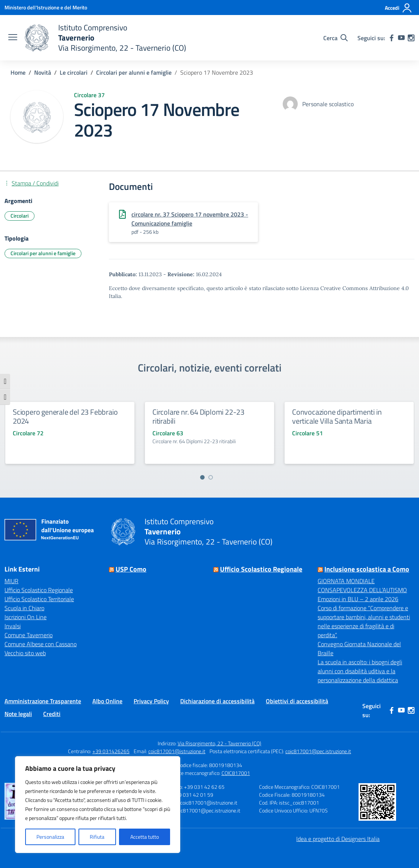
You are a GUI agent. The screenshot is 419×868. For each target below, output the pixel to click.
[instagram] (411, 38)
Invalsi (13, 626)
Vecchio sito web (25, 653)
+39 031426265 (111, 751)
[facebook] (392, 38)
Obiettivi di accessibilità (297, 701)
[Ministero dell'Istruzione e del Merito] (46, 7)
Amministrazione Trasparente (43, 701)
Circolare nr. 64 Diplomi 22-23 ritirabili (198, 416)
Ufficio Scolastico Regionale (39, 590)
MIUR (11, 581)
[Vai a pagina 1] (202, 477)
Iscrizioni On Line (26, 617)
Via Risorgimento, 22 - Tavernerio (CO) (219, 743)
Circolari (20, 216)
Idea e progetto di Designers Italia (338, 839)
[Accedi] (399, 8)
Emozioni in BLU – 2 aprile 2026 (358, 599)
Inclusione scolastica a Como (367, 569)
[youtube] (401, 38)
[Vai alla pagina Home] (18, 72)
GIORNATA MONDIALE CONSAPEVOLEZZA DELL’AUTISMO (362, 585)
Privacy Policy (151, 701)
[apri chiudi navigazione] (13, 38)
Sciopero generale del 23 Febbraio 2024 (65, 416)
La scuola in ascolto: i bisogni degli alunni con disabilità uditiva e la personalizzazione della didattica (360, 671)
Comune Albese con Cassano (41, 644)
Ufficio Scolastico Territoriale (39, 599)
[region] (98, 805)
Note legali (18, 714)
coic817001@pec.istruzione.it (318, 751)
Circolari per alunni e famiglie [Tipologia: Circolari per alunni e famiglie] (43, 253)
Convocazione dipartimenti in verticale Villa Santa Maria (337, 416)
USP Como (131, 569)
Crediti (52, 714)
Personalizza (50, 837)
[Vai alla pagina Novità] (43, 72)
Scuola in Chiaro (24, 608)
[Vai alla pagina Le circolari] (74, 72)
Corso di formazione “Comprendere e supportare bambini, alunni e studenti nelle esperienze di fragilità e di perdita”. (364, 621)
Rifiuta (97, 837)
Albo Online (107, 701)
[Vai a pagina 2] (211, 477)
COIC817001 (236, 773)
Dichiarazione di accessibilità (217, 701)
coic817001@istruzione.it (177, 751)
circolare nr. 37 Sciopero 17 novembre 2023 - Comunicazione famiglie (190, 219)
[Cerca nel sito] (335, 38)
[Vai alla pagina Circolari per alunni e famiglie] (134, 72)
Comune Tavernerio (29, 635)
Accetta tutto (145, 837)
